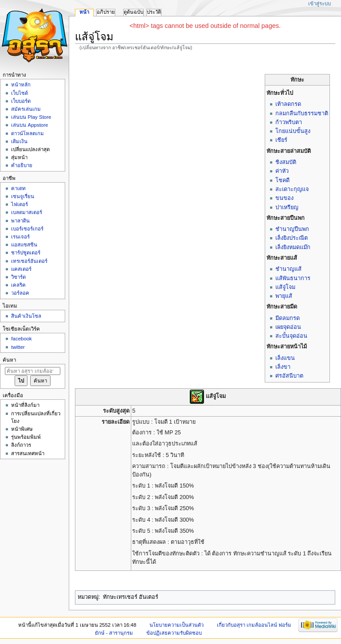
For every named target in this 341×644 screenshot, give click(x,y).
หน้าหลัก (21, 85)
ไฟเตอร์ (20, 204)
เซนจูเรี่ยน (23, 196)
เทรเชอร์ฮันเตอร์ (29, 261)
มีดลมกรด (288, 318)
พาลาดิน (20, 221)
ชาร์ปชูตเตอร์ (26, 253)
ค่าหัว (282, 171)
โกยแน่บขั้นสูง (293, 131)
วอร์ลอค (20, 293)
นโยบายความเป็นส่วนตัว (176, 625)
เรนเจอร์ (20, 237)
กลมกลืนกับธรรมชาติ (302, 113)
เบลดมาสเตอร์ (27, 212)
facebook (21, 339)
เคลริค (18, 285)
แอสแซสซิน (24, 245)
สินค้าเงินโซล (26, 316)
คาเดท (18, 188)
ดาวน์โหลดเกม (27, 133)
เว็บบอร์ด (21, 101)
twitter (18, 347)
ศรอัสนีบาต (289, 376)
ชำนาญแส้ (288, 269)
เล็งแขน (285, 358)
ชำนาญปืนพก (292, 229)
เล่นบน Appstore (29, 125)
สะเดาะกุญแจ (292, 189)
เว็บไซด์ (20, 93)
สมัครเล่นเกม (26, 109)
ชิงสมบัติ (286, 162)
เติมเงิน (19, 141)
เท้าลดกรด (288, 104)
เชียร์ (281, 140)
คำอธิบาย (22, 165)
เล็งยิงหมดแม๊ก (293, 247)
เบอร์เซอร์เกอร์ (27, 229)
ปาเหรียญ (287, 207)
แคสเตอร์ (21, 269)
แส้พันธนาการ (293, 278)
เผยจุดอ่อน (288, 327)
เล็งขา (283, 367)
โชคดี (282, 180)
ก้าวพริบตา (289, 122)
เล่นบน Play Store (31, 117)
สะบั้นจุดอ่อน (291, 336)
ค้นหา (9, 360)
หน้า (84, 12)
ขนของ (284, 198)
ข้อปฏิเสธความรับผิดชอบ (174, 633)
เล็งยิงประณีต (292, 238)
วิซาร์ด (18, 277)
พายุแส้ (284, 296)
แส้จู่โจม (285, 287)
